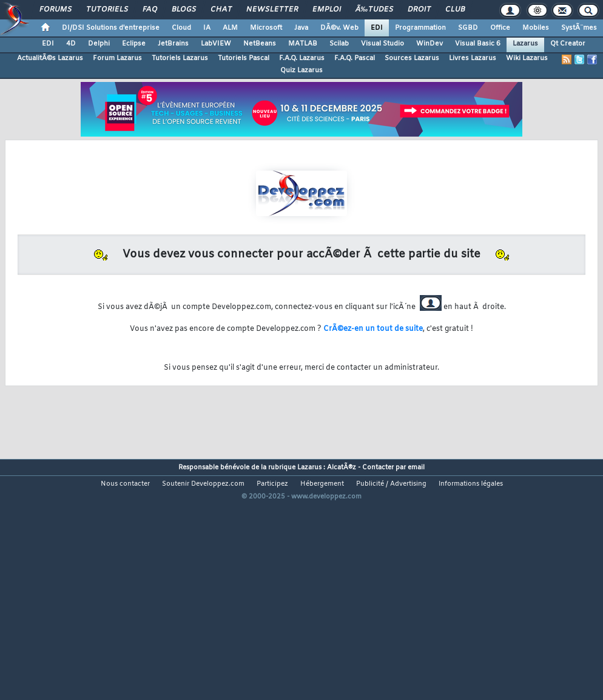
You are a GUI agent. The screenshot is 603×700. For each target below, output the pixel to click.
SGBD (468, 28)
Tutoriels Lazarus (180, 58)
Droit (419, 10)
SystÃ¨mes (579, 28)
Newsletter (272, 10)
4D (71, 44)
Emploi (327, 10)
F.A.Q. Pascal (355, 58)
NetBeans (260, 44)
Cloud (181, 28)
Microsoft (266, 28)
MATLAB (303, 44)
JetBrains (173, 44)
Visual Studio (382, 44)
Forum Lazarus (117, 58)
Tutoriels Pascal (244, 58)
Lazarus (525, 44)
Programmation (420, 28)
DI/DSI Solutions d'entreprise (111, 28)
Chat (221, 10)
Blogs (184, 10)
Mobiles (536, 28)
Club (455, 10)
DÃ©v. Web (339, 28)
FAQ (150, 10)
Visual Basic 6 (478, 44)
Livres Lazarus (473, 58)
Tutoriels (107, 10)
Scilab (339, 44)
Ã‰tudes (374, 10)
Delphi (99, 44)
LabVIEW (216, 44)
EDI (377, 28)
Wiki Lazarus (527, 58)
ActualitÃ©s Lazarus (50, 58)
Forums (56, 10)
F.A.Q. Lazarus (302, 58)
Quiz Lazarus (301, 70)
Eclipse (134, 44)
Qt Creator (568, 44)
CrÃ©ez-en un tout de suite (373, 329)
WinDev (430, 44)
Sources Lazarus (412, 58)
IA (207, 28)
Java (301, 28)
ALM (230, 28)
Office (500, 28)
